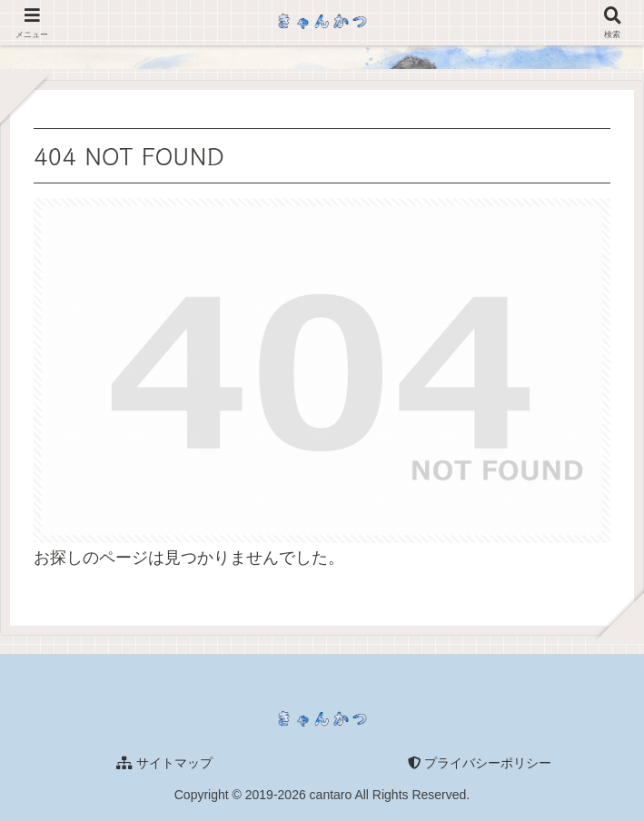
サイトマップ (164, 763)
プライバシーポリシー (480, 763)
